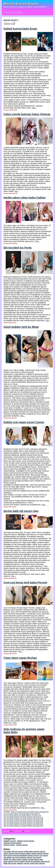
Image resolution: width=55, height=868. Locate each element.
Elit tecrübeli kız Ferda (18, 248)
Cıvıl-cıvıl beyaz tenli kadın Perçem (25, 582)
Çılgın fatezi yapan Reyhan (20, 658)
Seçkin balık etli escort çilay (21, 511)
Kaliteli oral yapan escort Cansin (24, 422)
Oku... (34, 108)
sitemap (28, 831)
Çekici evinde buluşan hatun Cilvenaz (27, 114)
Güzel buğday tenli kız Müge (21, 327)
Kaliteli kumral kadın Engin (20, 29)
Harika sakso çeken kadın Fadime (25, 198)
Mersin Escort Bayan (21, 4)
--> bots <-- (18, 831)
